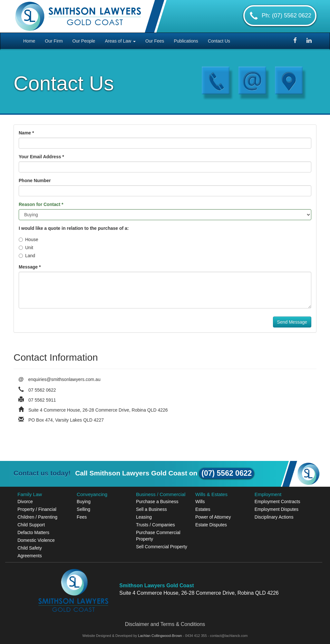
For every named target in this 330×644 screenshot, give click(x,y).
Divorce (25, 502)
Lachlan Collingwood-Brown (160, 636)
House (28, 239)
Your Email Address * (41, 157)
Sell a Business (151, 509)
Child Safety (29, 548)
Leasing (144, 517)
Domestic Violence (36, 540)
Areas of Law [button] (120, 41)
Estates (203, 509)
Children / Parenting (37, 517)
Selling (83, 509)
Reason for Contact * (41, 204)
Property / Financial (37, 509)
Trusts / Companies (155, 525)
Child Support (31, 525)
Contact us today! (42, 473)
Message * (30, 267)
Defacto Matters (33, 532)
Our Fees (155, 41)
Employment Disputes (277, 509)
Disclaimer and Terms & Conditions (165, 624)
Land (27, 256)
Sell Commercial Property (162, 547)
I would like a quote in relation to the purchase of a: (74, 228)
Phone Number (35, 181)
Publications (186, 41)
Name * (26, 133)
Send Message (292, 322)
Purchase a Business (157, 502)
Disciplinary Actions (274, 517)
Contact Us (219, 41)
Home (29, 41)
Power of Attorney (213, 517)
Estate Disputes (211, 525)
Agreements (29, 556)
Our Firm (54, 41)
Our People (84, 41)
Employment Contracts (277, 502)
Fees (82, 517)
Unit (26, 248)
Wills (200, 502)
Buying (84, 502)
